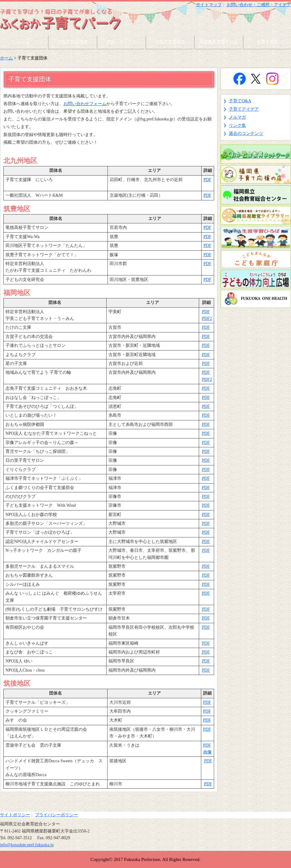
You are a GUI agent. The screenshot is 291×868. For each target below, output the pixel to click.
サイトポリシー (15, 815)
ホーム (24, 42)
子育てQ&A (240, 101)
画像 (207, 752)
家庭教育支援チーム (219, 42)
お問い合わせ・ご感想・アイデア (259, 5)
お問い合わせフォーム (85, 104)
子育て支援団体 (170, 42)
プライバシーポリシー (56, 815)
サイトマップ (209, 5)
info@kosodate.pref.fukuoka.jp (27, 845)
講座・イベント (121, 42)
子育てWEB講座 (72, 42)
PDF (207, 180)
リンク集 (237, 125)
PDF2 (207, 318)
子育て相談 (267, 42)
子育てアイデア (244, 109)
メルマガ (237, 117)
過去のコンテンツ (246, 133)
